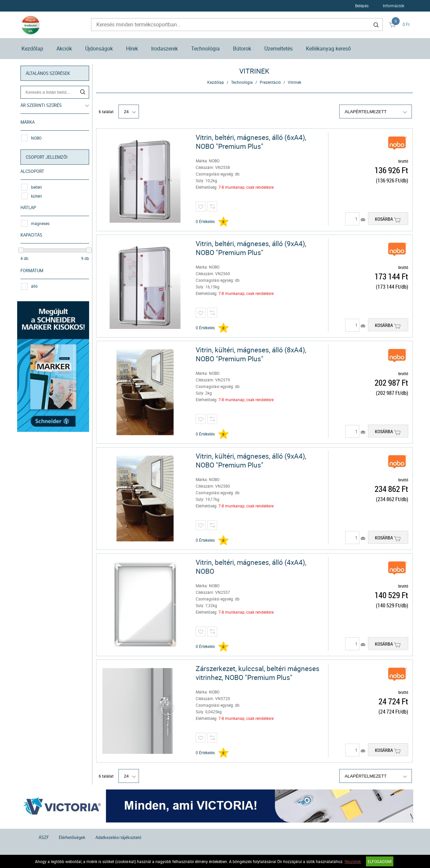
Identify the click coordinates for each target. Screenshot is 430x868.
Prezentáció (270, 82)
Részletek (353, 861)
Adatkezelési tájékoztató (118, 837)
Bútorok (242, 48)
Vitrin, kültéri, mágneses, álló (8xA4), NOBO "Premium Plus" (251, 354)
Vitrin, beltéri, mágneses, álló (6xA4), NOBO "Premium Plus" (251, 142)
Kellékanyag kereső (328, 48)
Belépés (362, 6)
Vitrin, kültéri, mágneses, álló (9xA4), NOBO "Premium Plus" (251, 461)
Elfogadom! (380, 861)
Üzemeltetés (279, 48)
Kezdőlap (32, 48)
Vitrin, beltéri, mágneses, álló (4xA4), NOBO (251, 567)
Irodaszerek (165, 48)
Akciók (64, 48)
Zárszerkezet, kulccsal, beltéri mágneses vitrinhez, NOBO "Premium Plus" (258, 673)
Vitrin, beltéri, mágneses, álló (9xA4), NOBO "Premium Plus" (251, 248)
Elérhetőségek (72, 837)
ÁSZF (44, 837)
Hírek (132, 48)
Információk (394, 6)
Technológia (205, 48)
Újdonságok (99, 48)
